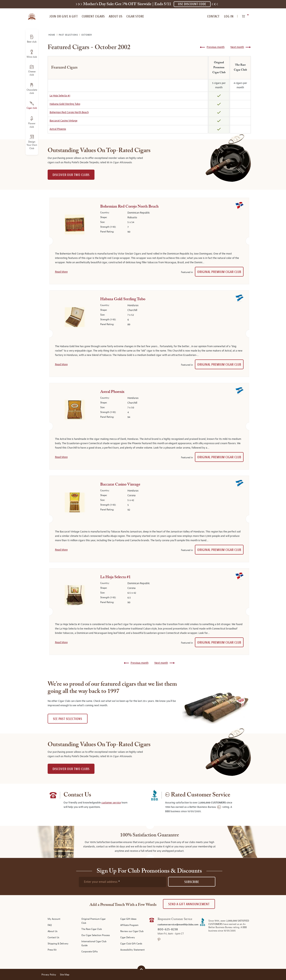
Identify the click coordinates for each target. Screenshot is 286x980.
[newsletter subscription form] (122, 882)
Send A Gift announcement (189, 904)
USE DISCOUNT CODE (192, 4)
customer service (111, 803)
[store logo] (32, 14)
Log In (229, 16)
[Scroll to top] (141, 969)
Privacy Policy (49, 975)
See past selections (68, 719)
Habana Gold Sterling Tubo (65, 104)
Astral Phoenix (58, 129)
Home (52, 35)
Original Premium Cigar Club (219, 272)
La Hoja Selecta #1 (60, 96)
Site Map (65, 975)
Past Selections (69, 35)
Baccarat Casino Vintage (64, 121)
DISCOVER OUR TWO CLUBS (71, 175)
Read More (61, 272)
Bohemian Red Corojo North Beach (69, 112)
